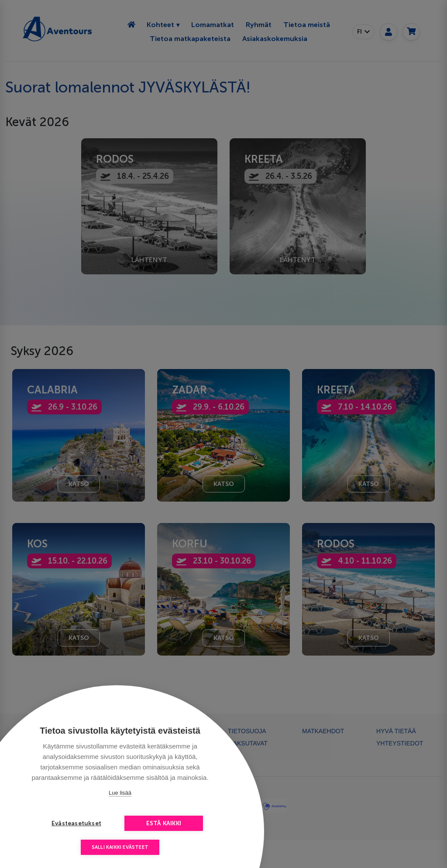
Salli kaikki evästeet (120, 847)
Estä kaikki (164, 823)
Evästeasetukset (76, 823)
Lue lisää (120, 793)
